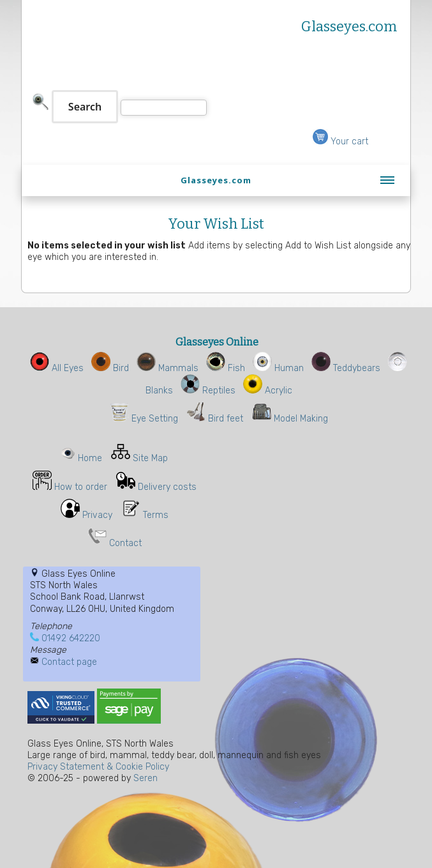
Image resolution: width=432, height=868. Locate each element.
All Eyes (57, 368)
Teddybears (346, 368)
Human (278, 368)
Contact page (69, 662)
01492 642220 (71, 638)
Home (90, 458)
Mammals (168, 368)
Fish (226, 368)
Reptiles (208, 391)
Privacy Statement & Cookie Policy (98, 767)
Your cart (340, 141)
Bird (110, 368)
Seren (145, 778)
